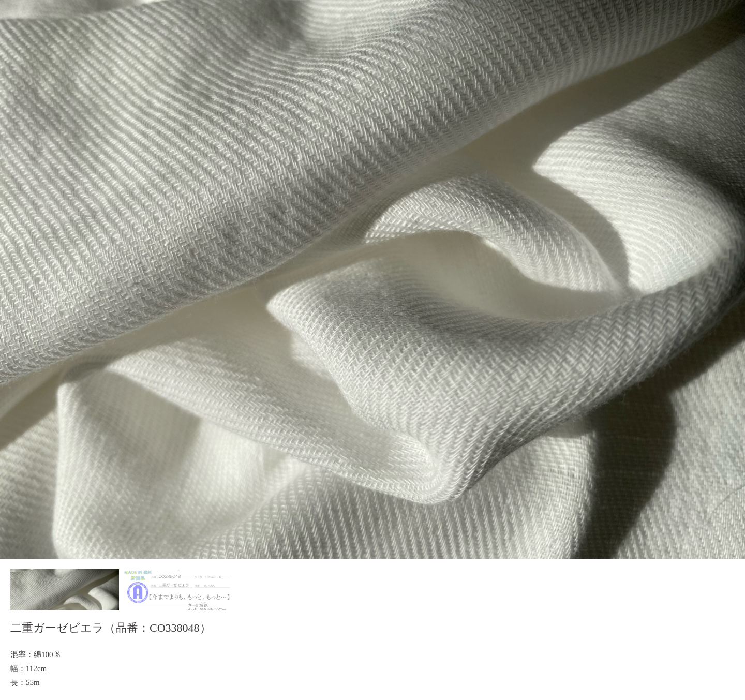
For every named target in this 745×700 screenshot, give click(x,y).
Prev (13, 279)
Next (732, 279)
